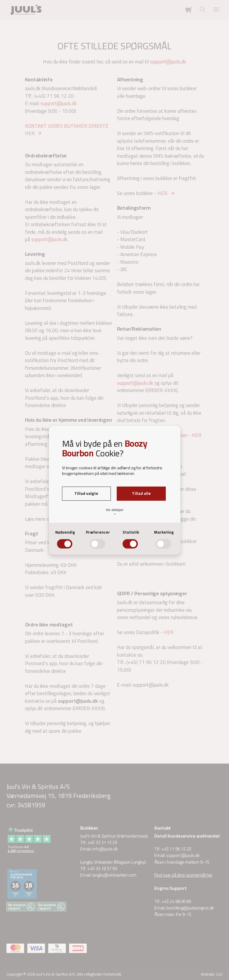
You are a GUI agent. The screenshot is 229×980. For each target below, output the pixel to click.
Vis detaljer (115, 511)
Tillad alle (141, 493)
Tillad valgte (86, 493)
